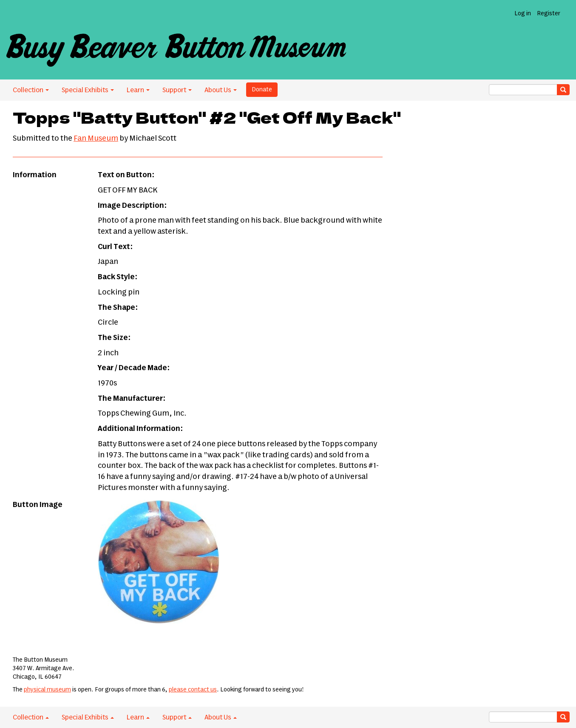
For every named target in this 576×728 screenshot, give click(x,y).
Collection (31, 90)
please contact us (193, 690)
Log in (523, 14)
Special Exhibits (88, 90)
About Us (221, 90)
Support (177, 90)
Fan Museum (96, 139)
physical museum (47, 690)
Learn (138, 90)
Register (549, 14)
